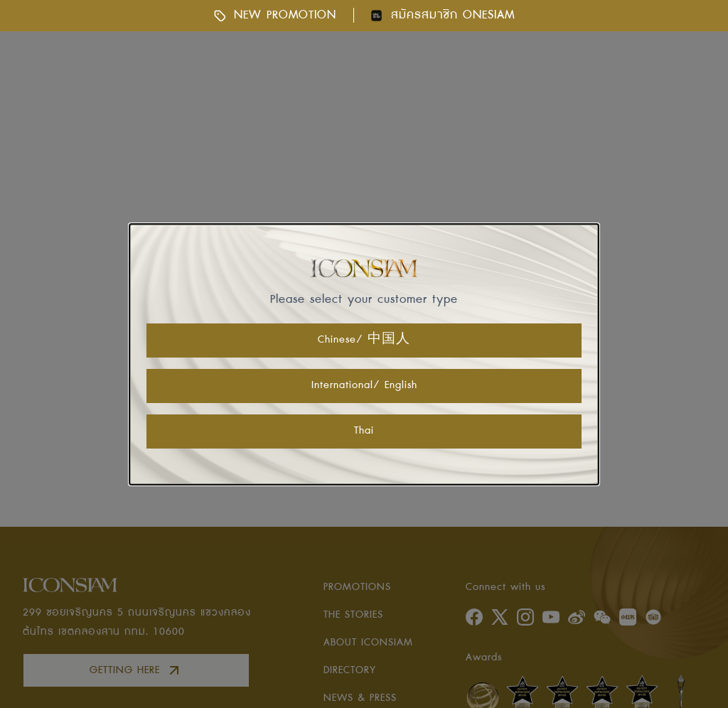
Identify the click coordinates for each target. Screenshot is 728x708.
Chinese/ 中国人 (364, 340)
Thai (364, 431)
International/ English (364, 385)
